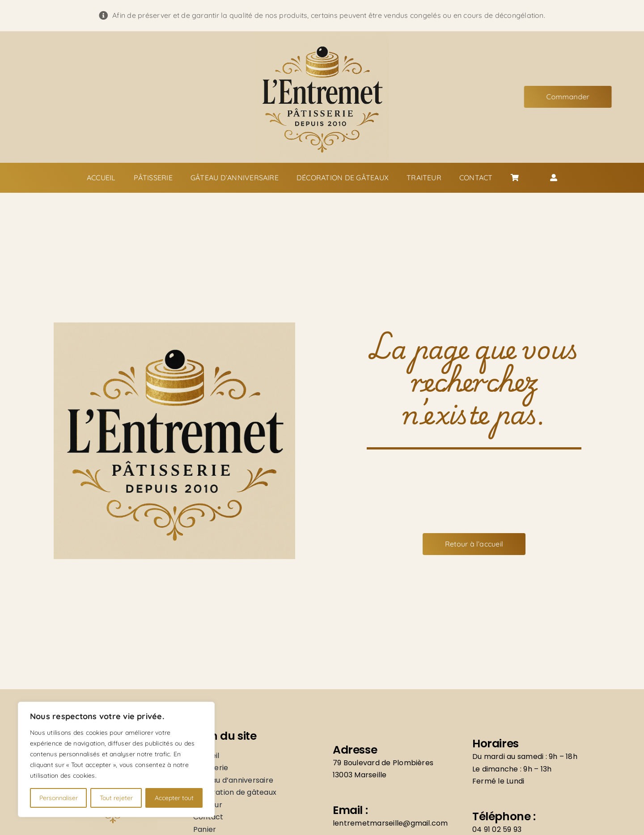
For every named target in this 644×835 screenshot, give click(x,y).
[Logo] (322, 35)
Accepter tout (174, 798)
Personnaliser (59, 798)
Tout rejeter (116, 798)
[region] (116, 759)
